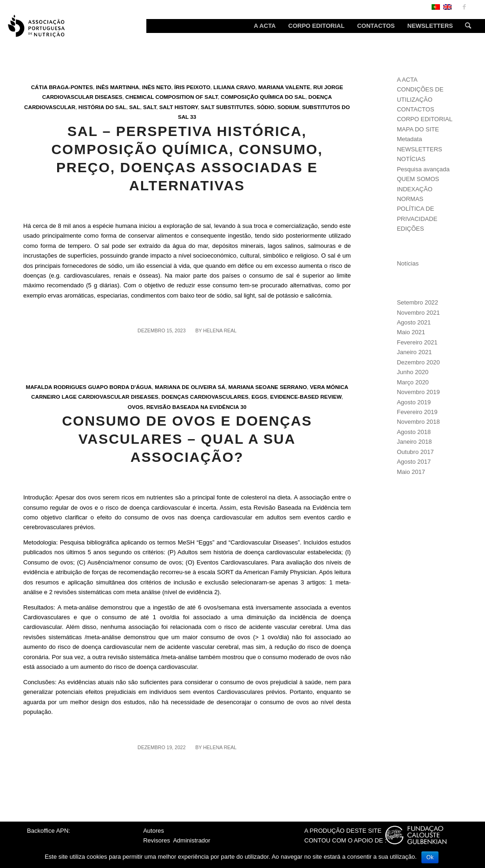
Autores (154, 831)
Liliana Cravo (234, 87)
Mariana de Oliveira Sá (190, 387)
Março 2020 (413, 382)
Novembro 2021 (418, 313)
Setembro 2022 (417, 302)
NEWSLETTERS (419, 149)
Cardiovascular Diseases (82, 97)
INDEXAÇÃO (415, 189)
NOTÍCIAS (411, 159)
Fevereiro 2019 (417, 412)
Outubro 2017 (415, 452)
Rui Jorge (328, 87)
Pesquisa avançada (423, 169)
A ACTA (407, 80)
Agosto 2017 (414, 462)
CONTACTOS (415, 109)
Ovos (136, 407)
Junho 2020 (413, 372)
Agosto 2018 (414, 432)
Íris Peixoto (192, 87)
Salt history (179, 107)
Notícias (408, 263)
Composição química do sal (263, 97)
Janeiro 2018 (414, 442)
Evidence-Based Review (306, 397)
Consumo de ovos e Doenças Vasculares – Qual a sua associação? (187, 439)
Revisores (157, 840)
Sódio (266, 107)
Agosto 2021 (414, 322)
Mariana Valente (284, 87)
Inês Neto (157, 87)
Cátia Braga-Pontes (62, 87)
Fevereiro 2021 (417, 342)
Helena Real (220, 330)
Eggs (259, 397)
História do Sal (102, 107)
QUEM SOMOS (418, 179)
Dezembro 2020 (418, 362)
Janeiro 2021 (414, 352)
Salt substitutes (227, 107)
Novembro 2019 (418, 392)
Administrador (191, 840)
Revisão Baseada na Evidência (193, 407)
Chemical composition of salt (172, 97)
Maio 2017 (411, 472)
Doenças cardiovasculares (205, 397)
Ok (430, 857)
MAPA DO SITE (418, 129)
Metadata (409, 139)
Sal (134, 107)
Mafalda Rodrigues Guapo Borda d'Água (88, 387)
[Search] (465, 26)
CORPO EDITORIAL (425, 119)
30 (244, 407)
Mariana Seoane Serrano (268, 387)
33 (193, 117)
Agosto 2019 (414, 402)
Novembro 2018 (418, 422)
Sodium (288, 107)
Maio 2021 (411, 332)
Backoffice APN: (49, 831)
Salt (150, 107)
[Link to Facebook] (464, 7)
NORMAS (410, 199)
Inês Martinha (117, 87)
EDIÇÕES (410, 229)
